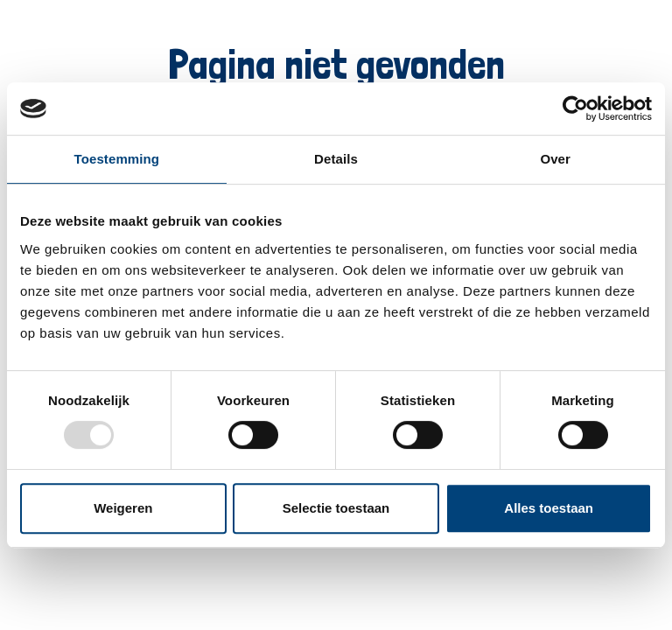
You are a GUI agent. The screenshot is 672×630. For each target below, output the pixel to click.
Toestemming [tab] (117, 159)
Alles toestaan (549, 508)
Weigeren (123, 508)
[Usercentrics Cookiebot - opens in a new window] (575, 108)
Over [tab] (555, 159)
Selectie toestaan (336, 508)
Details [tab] (336, 159)
